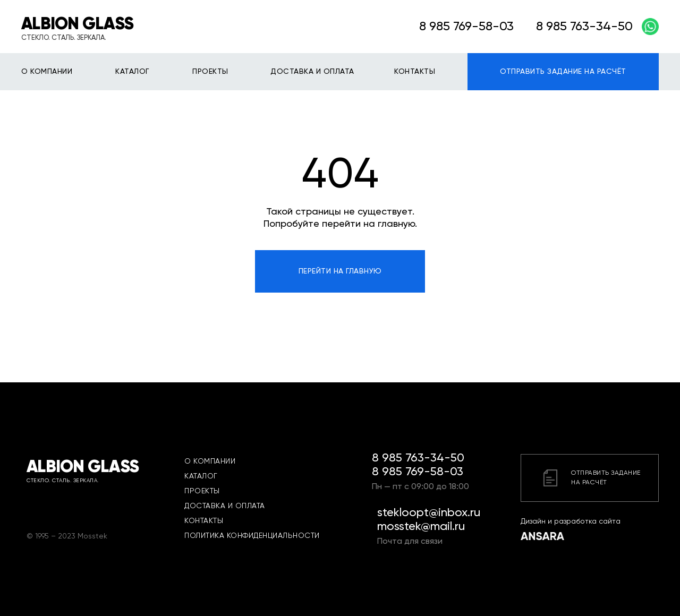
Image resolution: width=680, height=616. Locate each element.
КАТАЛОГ (132, 72)
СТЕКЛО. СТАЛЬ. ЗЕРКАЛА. (64, 38)
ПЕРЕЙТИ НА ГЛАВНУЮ (340, 271)
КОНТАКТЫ (415, 72)
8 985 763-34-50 (418, 458)
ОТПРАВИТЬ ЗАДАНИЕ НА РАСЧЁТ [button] (563, 72)
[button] (590, 478)
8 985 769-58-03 (466, 27)
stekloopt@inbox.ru (429, 513)
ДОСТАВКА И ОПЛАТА (312, 72)
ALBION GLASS (77, 24)
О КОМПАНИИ (47, 72)
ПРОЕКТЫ (210, 72)
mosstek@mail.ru (421, 527)
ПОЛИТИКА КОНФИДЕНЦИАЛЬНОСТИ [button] (252, 536)
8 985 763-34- (577, 27)
